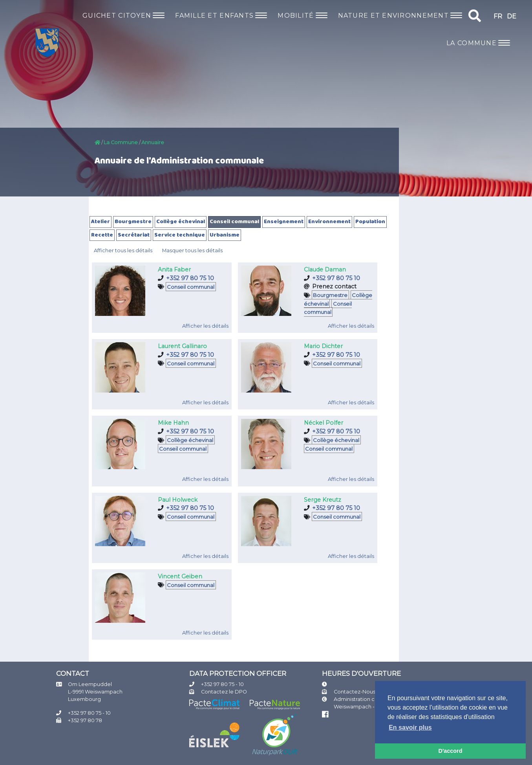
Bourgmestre (133, 222)
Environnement (329, 222)
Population (370, 222)
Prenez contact (334, 286)
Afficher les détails (205, 326)
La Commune (121, 142)
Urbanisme (225, 235)
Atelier (101, 222)
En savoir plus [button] (410, 727)
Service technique (180, 235)
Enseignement (284, 222)
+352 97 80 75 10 (190, 278)
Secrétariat (134, 235)
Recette (102, 235)
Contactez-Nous (355, 692)
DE (512, 16)
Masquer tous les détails (192, 250)
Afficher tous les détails (123, 250)
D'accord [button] (450, 751)
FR (498, 16)
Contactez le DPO (224, 692)
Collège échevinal (181, 222)
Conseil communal (234, 222)
